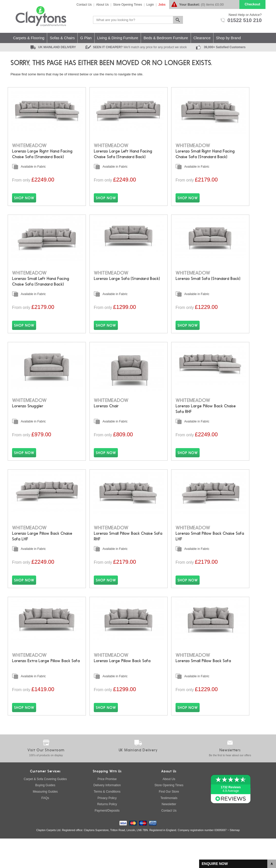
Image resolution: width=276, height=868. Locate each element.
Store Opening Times (127, 5)
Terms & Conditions (107, 821)
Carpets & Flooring (29, 38)
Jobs (162, 5)
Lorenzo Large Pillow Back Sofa (122, 682)
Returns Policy (107, 834)
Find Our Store (169, 821)
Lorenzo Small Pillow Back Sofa (203, 682)
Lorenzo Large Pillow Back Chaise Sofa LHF (42, 551)
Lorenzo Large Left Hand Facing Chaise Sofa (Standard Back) (123, 151)
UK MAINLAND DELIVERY (57, 47)
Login (150, 5)
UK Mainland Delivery (138, 780)
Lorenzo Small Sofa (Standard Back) (208, 282)
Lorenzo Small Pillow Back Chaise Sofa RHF (128, 551)
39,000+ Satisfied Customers (225, 47)
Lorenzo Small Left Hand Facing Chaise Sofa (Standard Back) (41, 285)
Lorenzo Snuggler (29, 415)
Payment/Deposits (107, 840)
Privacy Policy (107, 827)
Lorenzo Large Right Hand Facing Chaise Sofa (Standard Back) (42, 151)
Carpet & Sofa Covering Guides (45, 809)
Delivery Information (107, 815)
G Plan (86, 38)
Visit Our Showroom (46, 780)
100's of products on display (46, 785)
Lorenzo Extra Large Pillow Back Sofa (46, 682)
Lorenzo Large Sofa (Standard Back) (127, 282)
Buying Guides (45, 815)
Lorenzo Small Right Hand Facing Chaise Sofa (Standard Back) (205, 151)
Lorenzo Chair (111, 415)
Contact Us (84, 5)
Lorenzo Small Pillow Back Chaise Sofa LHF (210, 551)
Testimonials (169, 827)
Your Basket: (190, 4)
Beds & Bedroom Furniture (166, 38)
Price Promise (107, 809)
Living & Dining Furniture (118, 38)
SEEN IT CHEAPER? (140, 47)
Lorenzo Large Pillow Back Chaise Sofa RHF (206, 418)
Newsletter (169, 834)
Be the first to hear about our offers (230, 785)
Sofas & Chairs (62, 38)
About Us (102, 5)
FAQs (45, 827)
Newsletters (230, 780)
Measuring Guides (45, 821)
